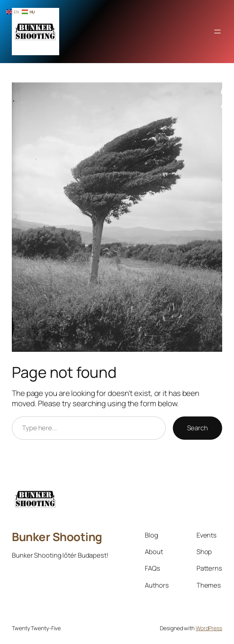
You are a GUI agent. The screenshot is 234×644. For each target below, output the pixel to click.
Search (197, 428)
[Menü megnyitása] (217, 32)
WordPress (209, 628)
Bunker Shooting (57, 537)
